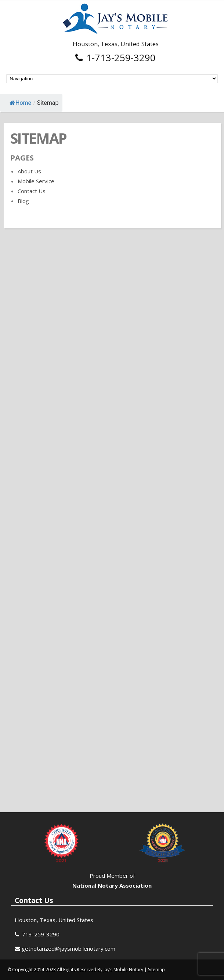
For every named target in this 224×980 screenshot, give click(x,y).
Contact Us (32, 191)
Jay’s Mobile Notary (124, 970)
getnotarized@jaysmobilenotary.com (68, 948)
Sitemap (156, 970)
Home (20, 103)
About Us (29, 171)
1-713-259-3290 (115, 58)
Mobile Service (36, 181)
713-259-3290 (41, 934)
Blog (23, 201)
